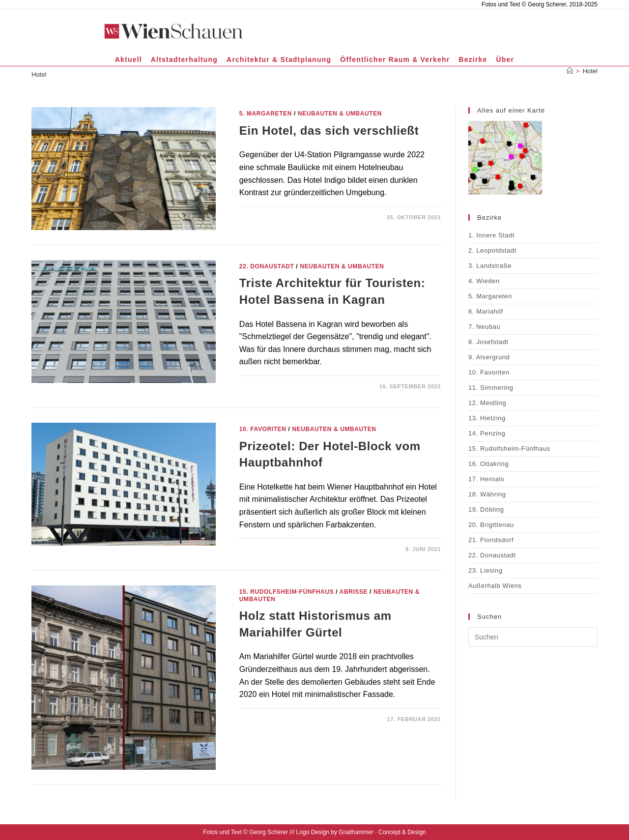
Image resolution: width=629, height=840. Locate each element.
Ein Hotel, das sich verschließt (329, 130)
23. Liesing (485, 570)
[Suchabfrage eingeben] (533, 637)
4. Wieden (484, 281)
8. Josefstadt (488, 342)
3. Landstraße (490, 266)
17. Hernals (486, 479)
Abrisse (354, 592)
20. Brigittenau (491, 525)
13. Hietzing (487, 418)
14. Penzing (487, 433)
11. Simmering (491, 388)
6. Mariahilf (486, 311)
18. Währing (487, 494)
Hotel (590, 71)
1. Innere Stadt (491, 235)
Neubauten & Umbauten (340, 114)
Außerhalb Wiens (495, 586)
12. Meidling (487, 403)
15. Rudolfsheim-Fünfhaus (286, 592)
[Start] (570, 71)
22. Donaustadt (267, 266)
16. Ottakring (488, 464)
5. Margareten (266, 114)
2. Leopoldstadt (492, 250)
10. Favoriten (263, 429)
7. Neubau (484, 327)
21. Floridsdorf (491, 540)
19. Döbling (486, 509)
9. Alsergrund (489, 357)
